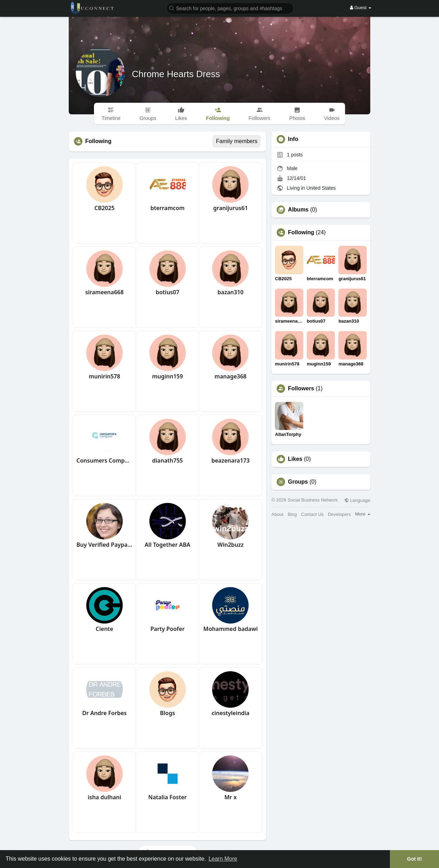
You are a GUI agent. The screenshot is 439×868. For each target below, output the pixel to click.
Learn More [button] (223, 859)
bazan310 (230, 292)
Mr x (231, 797)
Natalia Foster (168, 797)
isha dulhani (104, 797)
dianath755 (168, 460)
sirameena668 (104, 292)
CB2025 (104, 208)
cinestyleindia (231, 713)
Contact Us (312, 514)
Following (301, 233)
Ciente (104, 629)
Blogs (167, 713)
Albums (298, 210)
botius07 (167, 292)
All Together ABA (167, 545)
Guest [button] (361, 8)
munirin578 (104, 376)
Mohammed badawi (231, 629)
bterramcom (167, 208)
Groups (298, 482)
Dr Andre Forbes (105, 713)
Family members (237, 141)
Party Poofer (167, 629)
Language (357, 500)
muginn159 (168, 376)
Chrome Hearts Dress (176, 74)
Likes (295, 459)
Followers (301, 389)
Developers (339, 514)
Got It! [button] (414, 859)
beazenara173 (231, 460)
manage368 (231, 376)
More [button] (363, 514)
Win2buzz (231, 545)
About (277, 514)
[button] (230, 8)
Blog (292, 514)
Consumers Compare (104, 460)
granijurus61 (231, 208)
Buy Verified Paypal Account (104, 545)
